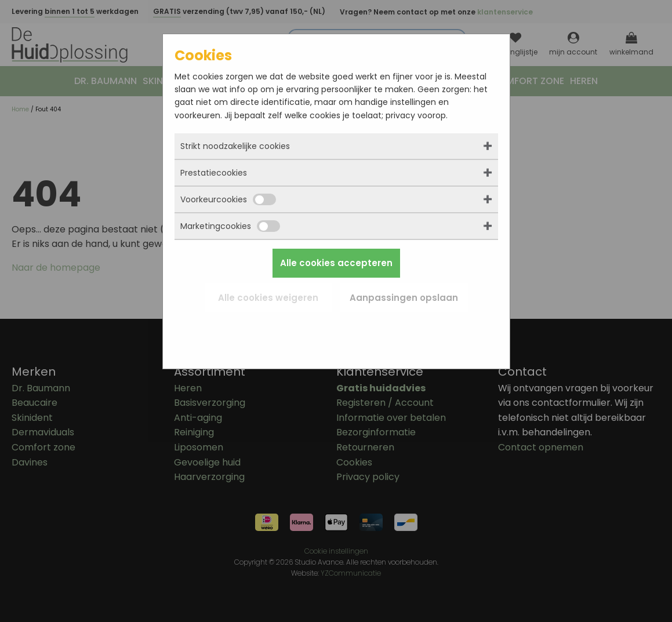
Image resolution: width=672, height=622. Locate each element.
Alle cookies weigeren (268, 298)
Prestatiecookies (214, 173)
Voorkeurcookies (228, 199)
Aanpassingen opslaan (404, 298)
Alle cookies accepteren (336, 263)
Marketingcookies (230, 226)
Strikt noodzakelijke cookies (235, 146)
